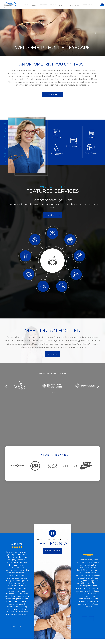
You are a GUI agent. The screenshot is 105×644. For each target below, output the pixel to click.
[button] (51, 395)
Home (13, 5)
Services (30, 5)
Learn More (52, 95)
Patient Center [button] (61, 5)
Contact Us (75, 5)
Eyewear (40, 5)
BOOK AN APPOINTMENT (93, 7)
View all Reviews (52, 554)
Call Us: (93, 2)
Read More (53, 357)
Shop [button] (49, 5)
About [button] (21, 5)
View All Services (53, 218)
